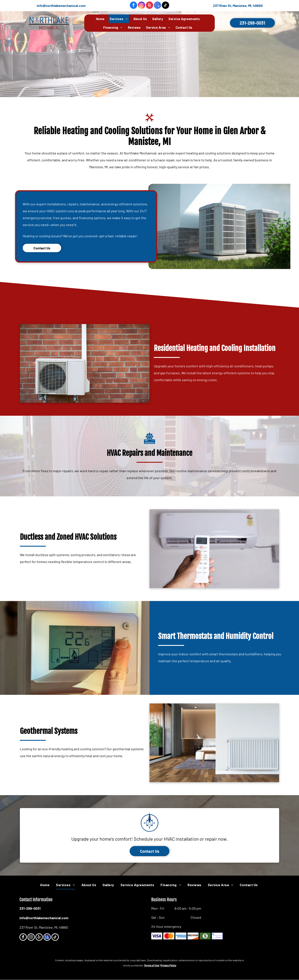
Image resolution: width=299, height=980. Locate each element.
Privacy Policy (168, 965)
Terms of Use (152, 965)
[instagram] (142, 6)
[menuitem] (102, 19)
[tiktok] (165, 6)
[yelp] (149, 6)
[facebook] (134, 6)
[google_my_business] (157, 6)
